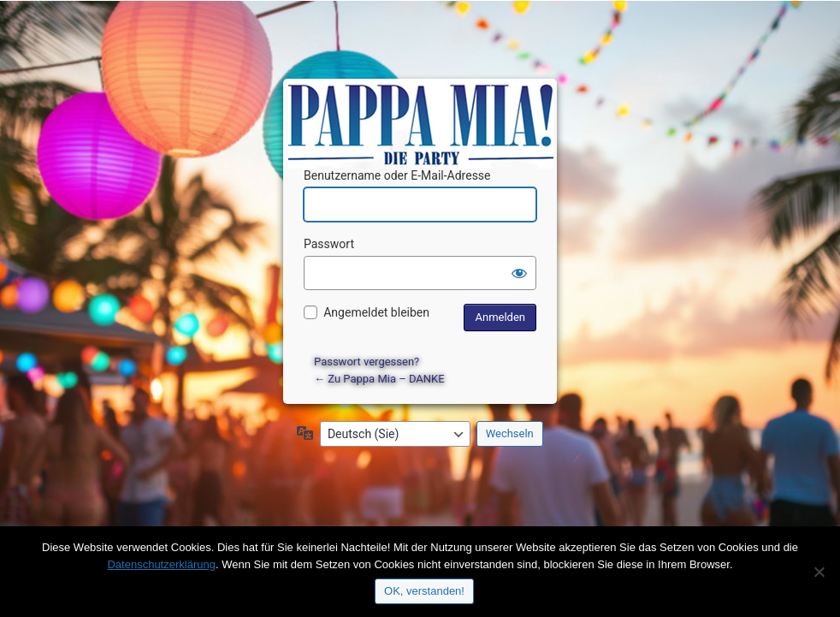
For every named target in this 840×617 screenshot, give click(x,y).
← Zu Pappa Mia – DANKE (379, 379)
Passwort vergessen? (367, 362)
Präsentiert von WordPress (423, 107)
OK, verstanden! (424, 591)
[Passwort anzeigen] (519, 273)
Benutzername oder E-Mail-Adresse (397, 175)
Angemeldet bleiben (376, 312)
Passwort (329, 244)
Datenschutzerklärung (161, 564)
